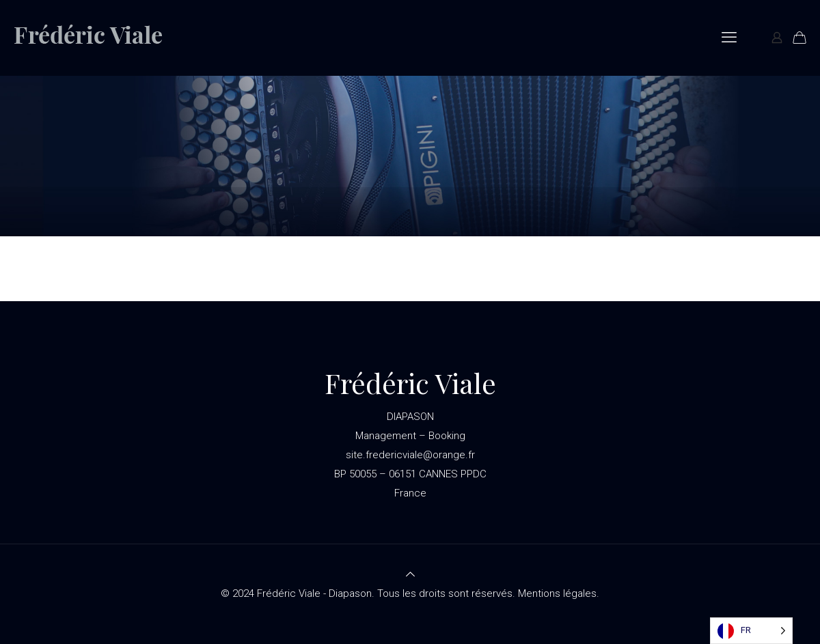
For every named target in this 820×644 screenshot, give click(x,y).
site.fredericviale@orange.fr (410, 455)
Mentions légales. (559, 593)
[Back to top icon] (410, 574)
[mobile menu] (729, 38)
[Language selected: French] (751, 631)
